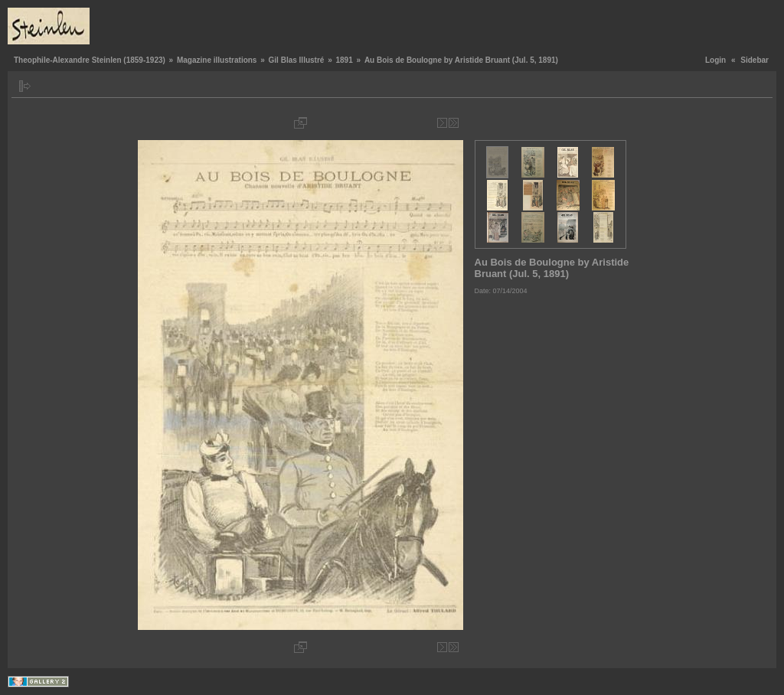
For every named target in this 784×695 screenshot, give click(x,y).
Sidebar (755, 60)
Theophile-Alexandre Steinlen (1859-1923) (90, 60)
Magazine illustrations (217, 60)
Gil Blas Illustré (297, 60)
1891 (345, 60)
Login (715, 60)
